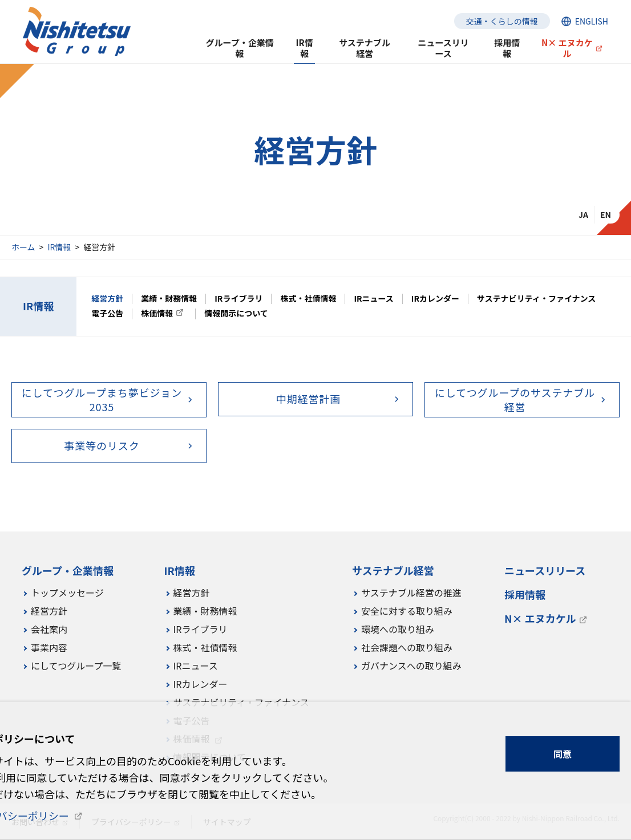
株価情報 (157, 314)
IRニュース (373, 299)
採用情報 (507, 48)
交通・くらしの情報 (502, 21)
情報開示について (236, 314)
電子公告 (107, 314)
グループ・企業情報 (240, 48)
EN (606, 214)
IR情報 (59, 247)
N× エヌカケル (567, 48)
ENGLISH (592, 21)
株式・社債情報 (308, 299)
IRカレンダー (435, 299)
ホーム (23, 247)
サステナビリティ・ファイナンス (536, 299)
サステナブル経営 (365, 48)
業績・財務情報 (169, 299)
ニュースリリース (444, 48)
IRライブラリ (238, 299)
